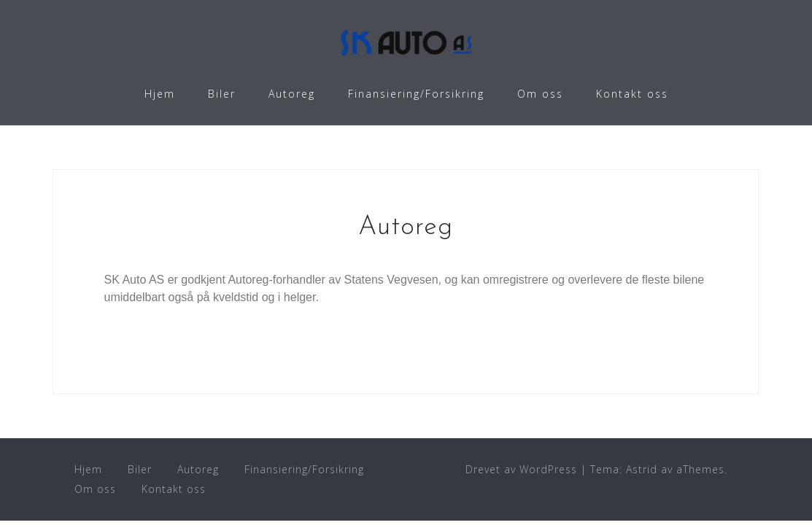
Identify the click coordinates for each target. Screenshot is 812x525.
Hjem (160, 94)
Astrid (642, 469)
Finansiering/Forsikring (416, 94)
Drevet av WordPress (521, 469)
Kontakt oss (632, 94)
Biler (222, 94)
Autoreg (292, 94)
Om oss (540, 94)
